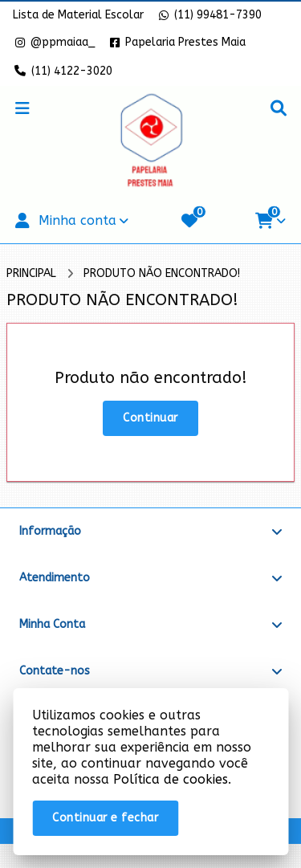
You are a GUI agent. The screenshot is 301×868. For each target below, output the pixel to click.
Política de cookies (171, 779)
